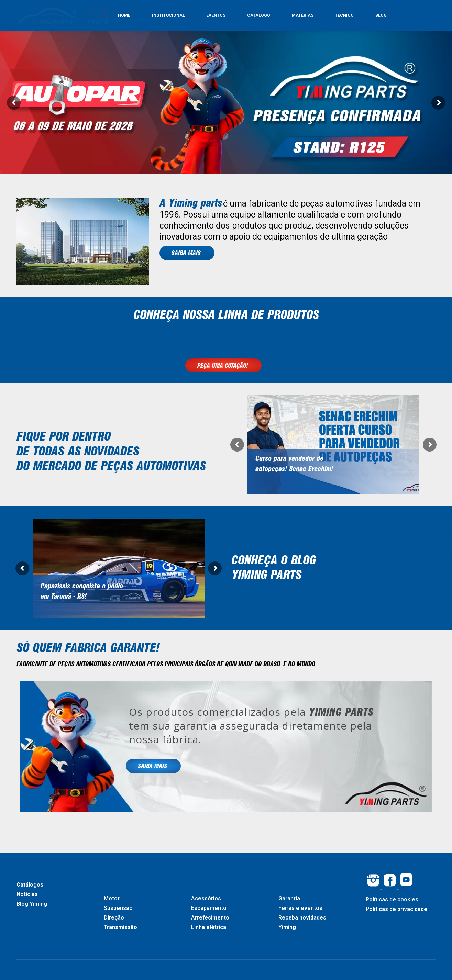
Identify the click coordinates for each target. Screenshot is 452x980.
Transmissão (120, 927)
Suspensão (118, 908)
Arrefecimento (210, 918)
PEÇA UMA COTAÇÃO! (223, 365)
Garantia (289, 898)
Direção (114, 918)
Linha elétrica (209, 927)
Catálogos (30, 885)
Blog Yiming (32, 904)
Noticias (27, 894)
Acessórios (206, 898)
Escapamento (209, 908)
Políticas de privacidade (396, 909)
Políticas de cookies (392, 899)
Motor (112, 898)
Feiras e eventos (300, 908)
